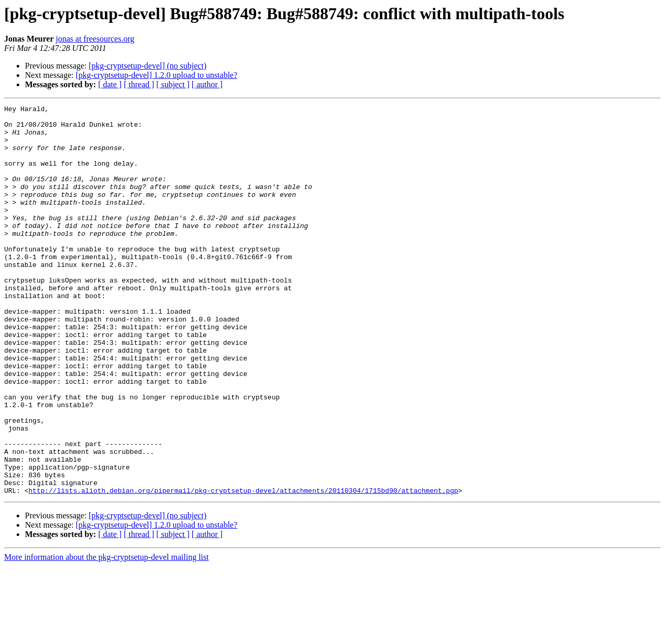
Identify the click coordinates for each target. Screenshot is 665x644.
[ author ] (207, 84)
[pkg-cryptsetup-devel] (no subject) (148, 66)
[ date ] (110, 84)
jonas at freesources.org (95, 39)
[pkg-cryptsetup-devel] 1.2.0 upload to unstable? (157, 75)
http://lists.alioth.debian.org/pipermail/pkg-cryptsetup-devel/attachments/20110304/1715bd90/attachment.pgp (243, 568)
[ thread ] (139, 84)
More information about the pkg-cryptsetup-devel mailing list (107, 635)
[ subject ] (173, 84)
